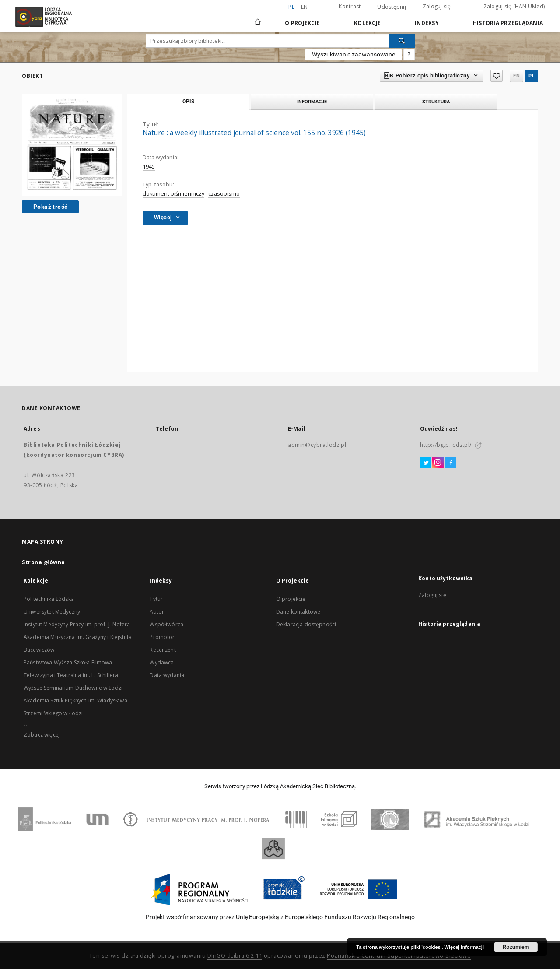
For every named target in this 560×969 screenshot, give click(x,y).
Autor (157, 612)
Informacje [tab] (312, 102)
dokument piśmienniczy (173, 194)
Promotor (162, 637)
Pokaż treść (50, 207)
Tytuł (156, 599)
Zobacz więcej (42, 735)
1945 (149, 167)
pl (532, 76)
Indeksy (427, 23)
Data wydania (167, 675)
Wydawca (162, 662)
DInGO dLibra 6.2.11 (235, 956)
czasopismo (224, 194)
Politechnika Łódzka (49, 599)
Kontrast (350, 6)
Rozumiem (516, 947)
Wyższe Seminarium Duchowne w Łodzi (73, 688)
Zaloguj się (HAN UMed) (514, 6)
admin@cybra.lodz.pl (317, 445)
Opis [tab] (188, 102)
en (304, 7)
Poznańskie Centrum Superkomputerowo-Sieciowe (399, 956)
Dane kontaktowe (298, 612)
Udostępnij (392, 7)
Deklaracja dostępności (306, 624)
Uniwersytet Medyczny (52, 612)
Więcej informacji (464, 947)
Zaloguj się (437, 6)
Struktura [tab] (436, 102)
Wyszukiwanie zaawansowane (353, 54)
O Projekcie (302, 23)
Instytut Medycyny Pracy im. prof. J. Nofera (77, 624)
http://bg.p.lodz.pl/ (446, 445)
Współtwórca (166, 624)
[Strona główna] (258, 18)
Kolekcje (367, 23)
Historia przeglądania (508, 23)
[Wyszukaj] (402, 41)
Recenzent (163, 650)
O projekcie (291, 599)
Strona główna (44, 562)
